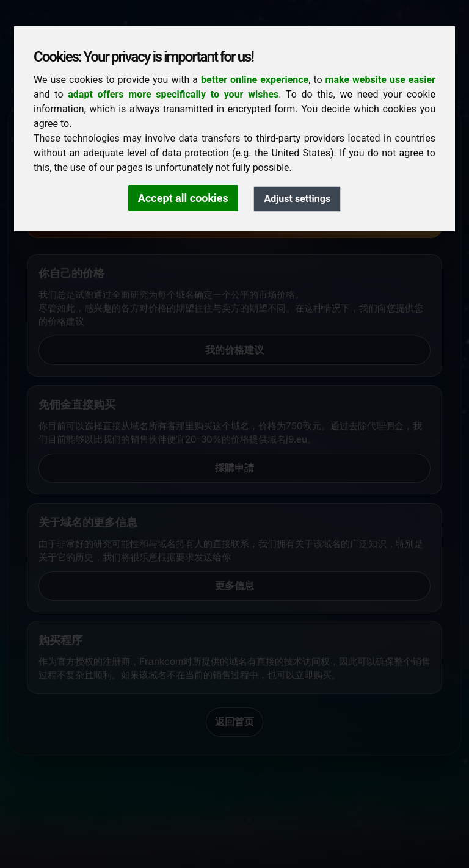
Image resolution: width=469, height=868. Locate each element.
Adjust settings (297, 199)
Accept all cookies (183, 198)
